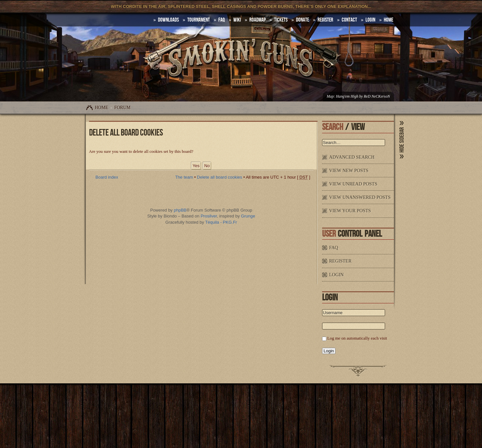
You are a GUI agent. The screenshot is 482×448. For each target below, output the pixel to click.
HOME (389, 20)
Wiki (237, 20)
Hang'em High (347, 96)
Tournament (199, 20)
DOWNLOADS (168, 20)
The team (184, 177)
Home (102, 108)
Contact (349, 20)
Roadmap (257, 20)
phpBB (180, 210)
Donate (303, 20)
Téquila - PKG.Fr (221, 222)
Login (370, 20)
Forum (122, 108)
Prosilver (209, 216)
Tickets (281, 20)
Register (325, 20)
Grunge (248, 216)
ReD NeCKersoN (377, 96)
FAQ (222, 20)
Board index (107, 177)
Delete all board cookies (219, 177)
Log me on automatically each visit (357, 338)
